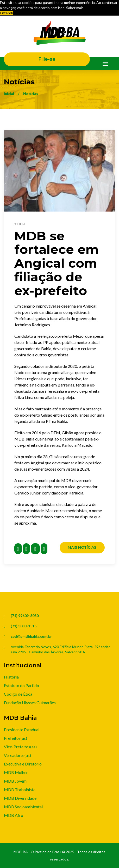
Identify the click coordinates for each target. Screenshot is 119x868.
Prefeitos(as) (15, 738)
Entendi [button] (6, 13)
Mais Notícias (82, 547)
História (11, 677)
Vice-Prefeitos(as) (20, 747)
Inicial (9, 94)
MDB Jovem (15, 781)
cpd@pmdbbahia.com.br (31, 636)
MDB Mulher (16, 772)
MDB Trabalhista (20, 789)
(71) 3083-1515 (24, 626)
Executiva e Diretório (23, 764)
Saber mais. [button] (75, 8)
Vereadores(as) (17, 755)
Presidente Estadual (22, 730)
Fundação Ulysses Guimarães (30, 703)
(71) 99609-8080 (25, 616)
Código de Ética (18, 694)
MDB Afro (14, 815)
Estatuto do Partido (21, 685)
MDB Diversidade (20, 798)
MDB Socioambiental (23, 807)
